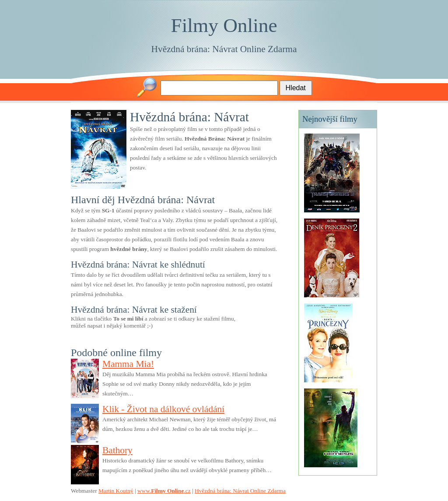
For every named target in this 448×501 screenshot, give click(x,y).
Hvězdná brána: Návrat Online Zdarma (224, 49)
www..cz (164, 491)
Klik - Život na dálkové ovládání (163, 409)
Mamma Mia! (128, 364)
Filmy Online (224, 25)
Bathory (117, 450)
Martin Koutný (116, 491)
